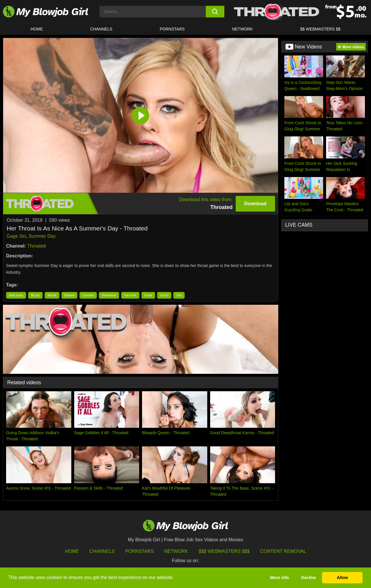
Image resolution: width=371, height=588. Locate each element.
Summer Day (42, 236)
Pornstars (139, 551)
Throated (37, 246)
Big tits (35, 295)
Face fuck (130, 295)
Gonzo (164, 295)
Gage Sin (16, 236)
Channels (102, 551)
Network (243, 29)
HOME (37, 29)
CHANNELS (101, 29)
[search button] (215, 12)
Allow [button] (342, 578)
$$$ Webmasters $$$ (224, 551)
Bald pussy (16, 295)
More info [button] (280, 578)
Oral (179, 295)
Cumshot (88, 295)
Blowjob (69, 295)
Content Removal (283, 551)
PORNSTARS (172, 29)
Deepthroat (109, 295)
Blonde (52, 295)
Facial (148, 295)
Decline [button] (309, 578)
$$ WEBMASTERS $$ (320, 29)
